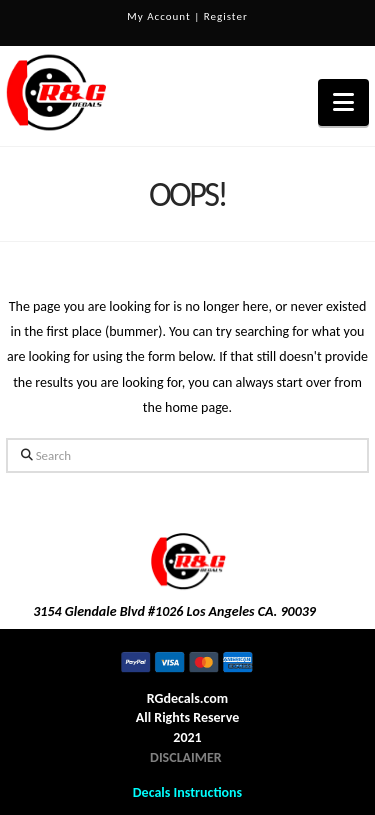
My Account (158, 16)
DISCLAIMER (186, 757)
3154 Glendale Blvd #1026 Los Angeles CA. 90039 (174, 611)
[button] (343, 102)
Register (226, 16)
